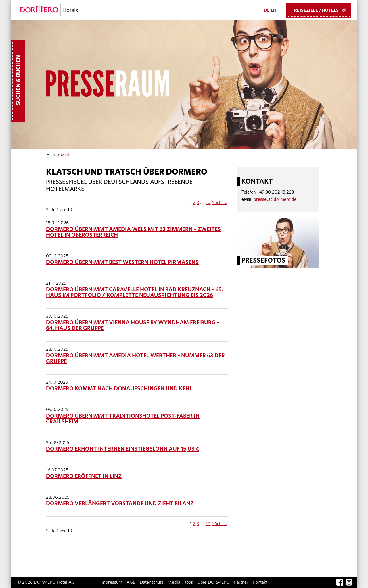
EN (274, 11)
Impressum (111, 582)
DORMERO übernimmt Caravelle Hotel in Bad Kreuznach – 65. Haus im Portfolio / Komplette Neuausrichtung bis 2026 (135, 292)
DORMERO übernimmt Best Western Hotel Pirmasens (122, 262)
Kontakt (260, 582)
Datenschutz (152, 582)
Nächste (219, 203)
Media (174, 582)
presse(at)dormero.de (275, 199)
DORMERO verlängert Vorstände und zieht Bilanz (120, 504)
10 (208, 203)
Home (52, 155)
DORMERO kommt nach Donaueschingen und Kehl (119, 389)
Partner (241, 582)
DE (266, 11)
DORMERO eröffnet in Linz (84, 476)
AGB (131, 582)
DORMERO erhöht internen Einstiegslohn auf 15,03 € (123, 449)
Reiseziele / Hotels (322, 10)
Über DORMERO (213, 582)
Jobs (189, 582)
